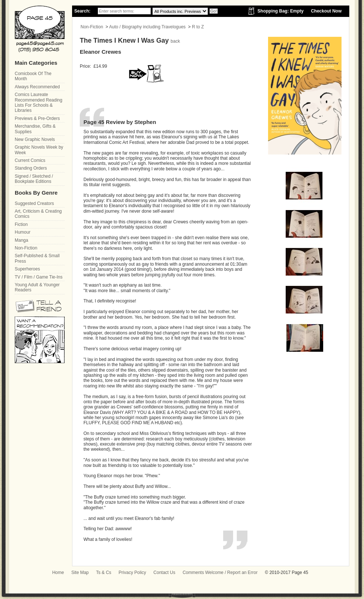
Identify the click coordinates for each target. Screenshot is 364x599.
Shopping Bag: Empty (280, 11)
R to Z (198, 27)
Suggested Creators (34, 203)
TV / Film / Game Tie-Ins (39, 277)
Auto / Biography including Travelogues (147, 27)
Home (58, 573)
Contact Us (164, 573)
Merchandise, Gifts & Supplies (35, 129)
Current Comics (30, 160)
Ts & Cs (104, 573)
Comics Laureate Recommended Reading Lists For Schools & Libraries (38, 102)
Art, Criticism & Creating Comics (38, 214)
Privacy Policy (133, 573)
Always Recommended (37, 87)
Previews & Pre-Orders (37, 118)
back (175, 41)
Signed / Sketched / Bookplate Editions (34, 179)
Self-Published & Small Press (37, 258)
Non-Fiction (92, 27)
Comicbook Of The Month (33, 76)
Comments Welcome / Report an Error (220, 573)
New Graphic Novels (35, 139)
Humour (23, 232)
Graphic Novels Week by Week (39, 150)
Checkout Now (326, 11)
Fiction (21, 224)
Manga (22, 240)
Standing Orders (31, 168)
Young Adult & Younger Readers (37, 287)
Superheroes (27, 269)
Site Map (80, 573)
